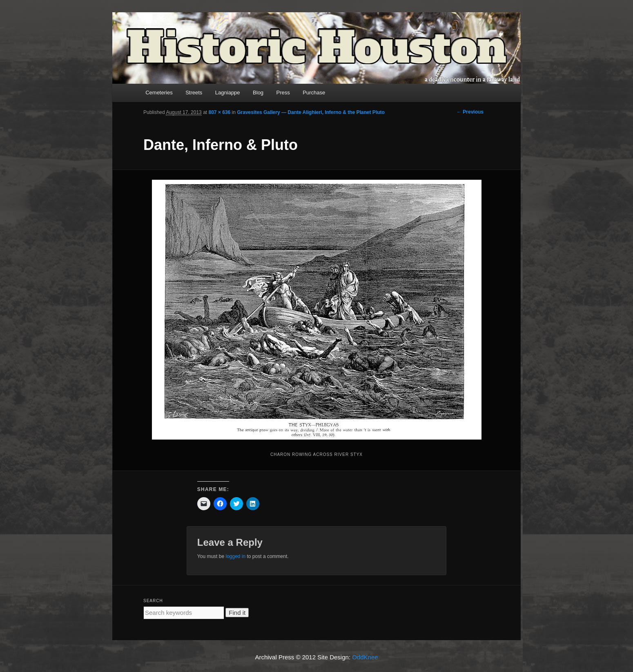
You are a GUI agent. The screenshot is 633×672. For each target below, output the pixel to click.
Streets (194, 93)
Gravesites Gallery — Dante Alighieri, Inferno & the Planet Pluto (311, 112)
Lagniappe (228, 93)
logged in (235, 556)
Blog (258, 93)
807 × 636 (219, 112)
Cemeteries (159, 93)
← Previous (470, 112)
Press (283, 93)
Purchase (314, 93)
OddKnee (365, 657)
